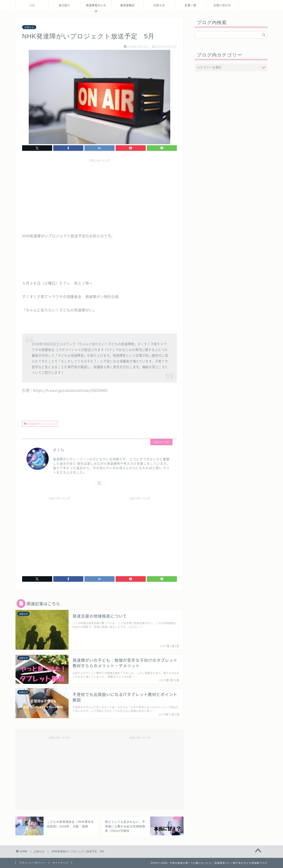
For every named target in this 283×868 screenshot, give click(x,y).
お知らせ (159, 5)
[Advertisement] (99, 195)
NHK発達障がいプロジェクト (41, 424)
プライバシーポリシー (32, 863)
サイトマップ (60, 863)
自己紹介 (64, 5)
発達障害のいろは (96, 7)
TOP (32, 5)
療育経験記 (127, 5)
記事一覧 (191, 5)
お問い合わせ (222, 5)
